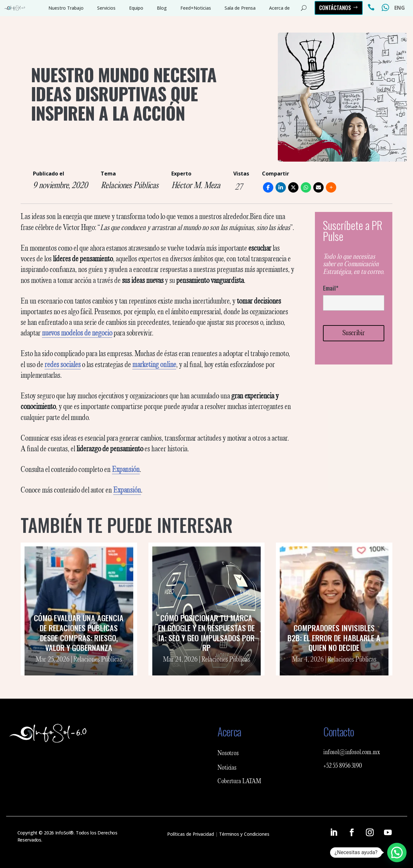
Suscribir (354, 333)
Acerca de (279, 8)
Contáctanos (335, 8)
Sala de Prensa (240, 8)
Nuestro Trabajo (66, 8)
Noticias (227, 768)
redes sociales (63, 365)
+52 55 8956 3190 (343, 766)
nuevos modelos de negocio (77, 334)
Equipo (136, 8)
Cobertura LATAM (239, 782)
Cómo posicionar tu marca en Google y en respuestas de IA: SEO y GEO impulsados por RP (206, 633)
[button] (397, 853)
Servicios (106, 8)
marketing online (154, 365)
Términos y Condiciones (244, 834)
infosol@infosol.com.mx (352, 753)
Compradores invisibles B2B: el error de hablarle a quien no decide (334, 638)
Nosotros (228, 753)
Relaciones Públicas (130, 186)
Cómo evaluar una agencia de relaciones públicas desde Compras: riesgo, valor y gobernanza (79, 633)
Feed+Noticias (196, 8)
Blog (162, 8)
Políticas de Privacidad (191, 834)
